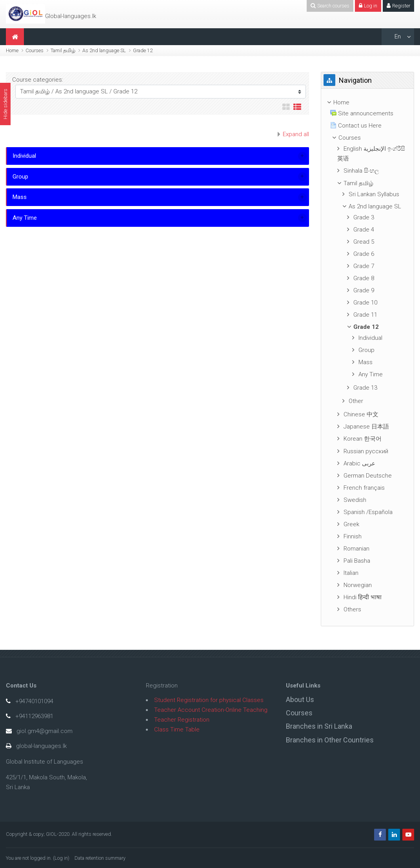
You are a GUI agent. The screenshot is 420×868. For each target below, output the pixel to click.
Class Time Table (177, 729)
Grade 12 (143, 50)
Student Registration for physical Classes (209, 700)
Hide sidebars (5, 104)
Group (20, 177)
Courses (35, 50)
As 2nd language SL (104, 50)
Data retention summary (100, 858)
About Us (300, 699)
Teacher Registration (182, 720)
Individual (24, 156)
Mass (20, 197)
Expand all (296, 134)
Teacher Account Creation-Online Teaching (211, 710)
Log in (61, 858)
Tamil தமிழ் (63, 50)
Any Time (25, 218)
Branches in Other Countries (330, 740)
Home (12, 50)
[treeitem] (367, 103)
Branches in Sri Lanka (319, 726)
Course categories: (38, 80)
